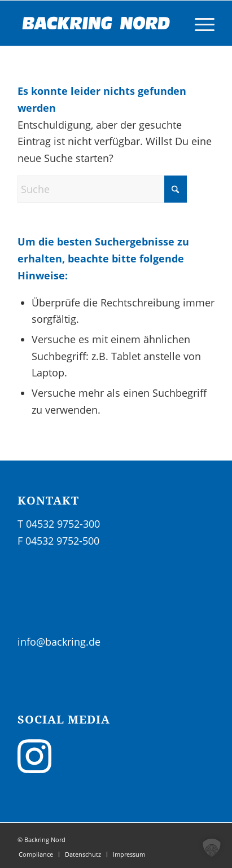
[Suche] (102, 189)
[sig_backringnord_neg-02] (96, 23)
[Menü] (199, 23)
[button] (212, 848)
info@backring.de (59, 642)
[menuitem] (199, 23)
